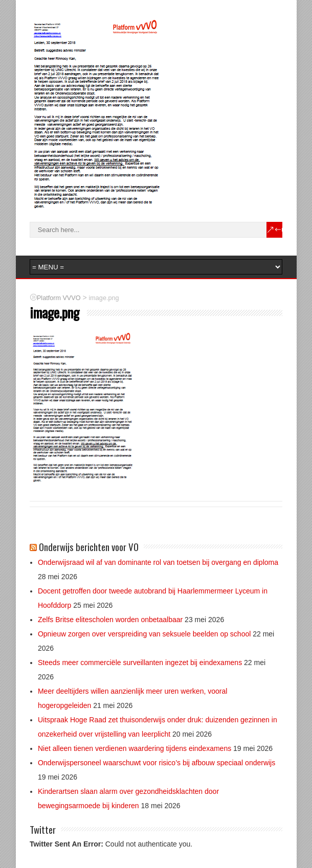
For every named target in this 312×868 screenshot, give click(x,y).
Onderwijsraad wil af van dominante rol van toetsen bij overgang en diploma (158, 562)
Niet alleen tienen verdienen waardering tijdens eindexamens (135, 748)
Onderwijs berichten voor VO (89, 546)
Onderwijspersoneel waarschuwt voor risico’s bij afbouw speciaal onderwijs (157, 763)
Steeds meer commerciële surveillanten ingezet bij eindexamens (140, 663)
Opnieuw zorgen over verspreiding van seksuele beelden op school (144, 634)
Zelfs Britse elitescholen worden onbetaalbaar (110, 620)
